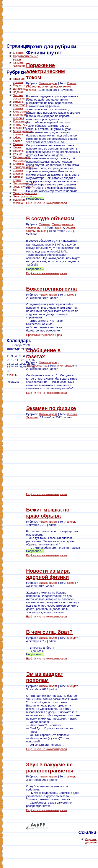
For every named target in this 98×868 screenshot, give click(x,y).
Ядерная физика (19, 201)
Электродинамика (25, 193)
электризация (66, 366)
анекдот (73, 522)
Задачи (18, 92)
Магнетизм (20, 125)
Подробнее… (35, 199)
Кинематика (21, 112)
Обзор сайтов (18, 139)
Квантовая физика (20, 107)
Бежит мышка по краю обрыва (48, 513)
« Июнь (12, 375)
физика (18, 170)
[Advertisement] (24, 272)
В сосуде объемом (50, 218)
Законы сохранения (21, 97)
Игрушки (19, 102)
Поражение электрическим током (45, 71)
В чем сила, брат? (49, 632)
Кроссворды (21, 121)
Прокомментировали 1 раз (44, 335)
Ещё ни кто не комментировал (46, 203)
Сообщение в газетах (43, 353)
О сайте (18, 53)
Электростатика (24, 196)
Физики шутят (18, 178)
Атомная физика (19, 81)
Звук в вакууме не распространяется (50, 768)
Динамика (20, 89)
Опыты (18, 147)
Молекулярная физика (23, 133)
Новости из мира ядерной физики (48, 574)
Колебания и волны (20, 116)
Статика (18, 164)
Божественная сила (51, 289)
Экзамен (32, 417)
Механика (20, 128)
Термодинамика (24, 167)
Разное (18, 154)
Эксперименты (23, 183)
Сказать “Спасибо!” (20, 64)
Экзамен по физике (51, 408)
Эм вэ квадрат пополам (45, 677)
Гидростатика (22, 85)
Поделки (19, 151)
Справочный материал (21, 159)
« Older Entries (37, 826)
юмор (71, 295)
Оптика (18, 144)
